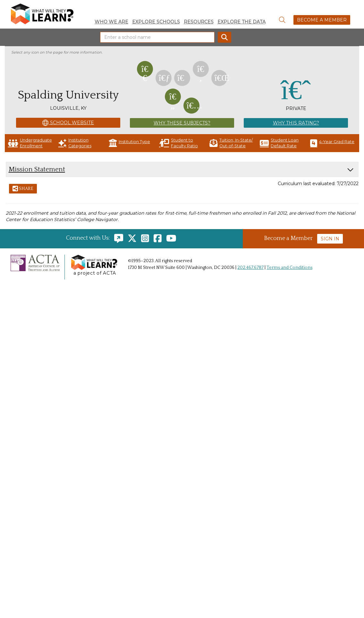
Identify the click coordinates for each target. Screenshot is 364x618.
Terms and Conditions (289, 268)
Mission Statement (37, 169)
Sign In (330, 239)
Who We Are (111, 22)
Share (23, 189)
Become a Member (322, 20)
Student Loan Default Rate (279, 143)
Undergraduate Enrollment (30, 143)
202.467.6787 (250, 268)
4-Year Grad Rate (332, 143)
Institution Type (129, 143)
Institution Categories (75, 143)
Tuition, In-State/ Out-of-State (231, 143)
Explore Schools (156, 22)
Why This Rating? (296, 123)
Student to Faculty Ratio (178, 143)
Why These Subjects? (182, 123)
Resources (199, 22)
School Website (68, 123)
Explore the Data (241, 22)
